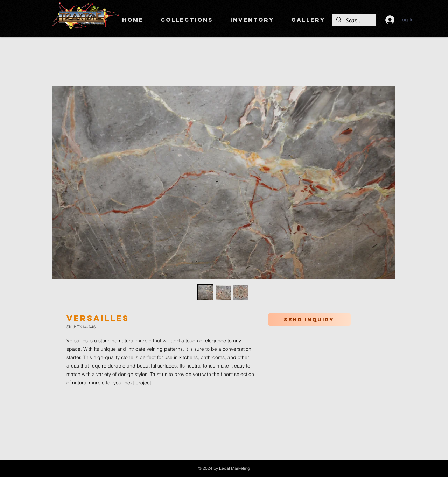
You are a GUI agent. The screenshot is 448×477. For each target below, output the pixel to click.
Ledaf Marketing (234, 468)
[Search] (353, 21)
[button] (187, 20)
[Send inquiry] (309, 319)
